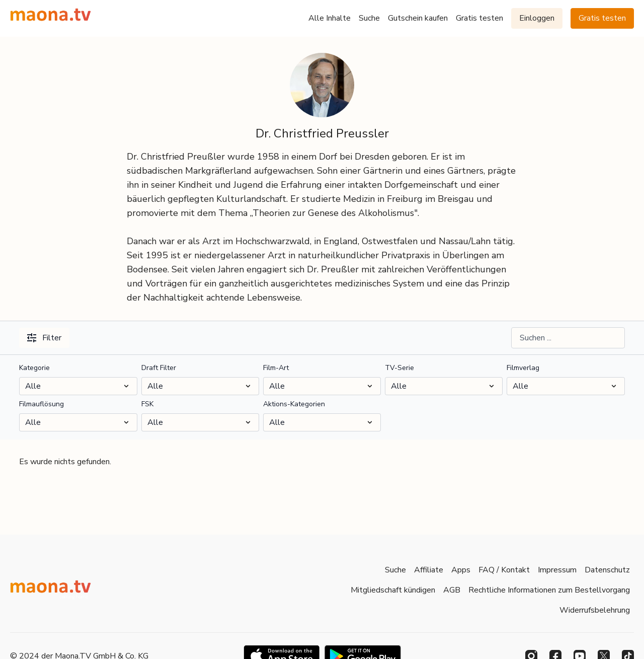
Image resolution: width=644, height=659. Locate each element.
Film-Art (276, 368)
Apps (461, 570)
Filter (44, 338)
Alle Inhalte (330, 18)
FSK (147, 404)
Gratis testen (479, 18)
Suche (369, 18)
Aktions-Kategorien (294, 404)
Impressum (557, 570)
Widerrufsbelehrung (595, 610)
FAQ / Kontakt (504, 570)
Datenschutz (607, 570)
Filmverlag (523, 368)
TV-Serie (399, 368)
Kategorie (34, 368)
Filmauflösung (42, 404)
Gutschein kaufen (418, 18)
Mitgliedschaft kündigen (393, 590)
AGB (452, 590)
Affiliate (429, 570)
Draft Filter (159, 368)
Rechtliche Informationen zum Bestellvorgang (549, 590)
